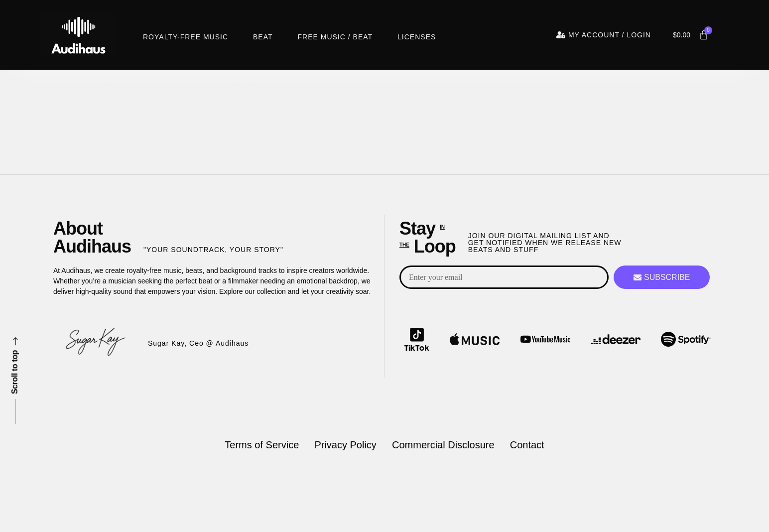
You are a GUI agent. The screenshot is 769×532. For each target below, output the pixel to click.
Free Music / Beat (335, 37)
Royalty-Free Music (186, 37)
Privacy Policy (345, 445)
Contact (527, 445)
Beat (263, 37)
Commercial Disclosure (443, 445)
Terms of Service (262, 445)
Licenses (417, 37)
